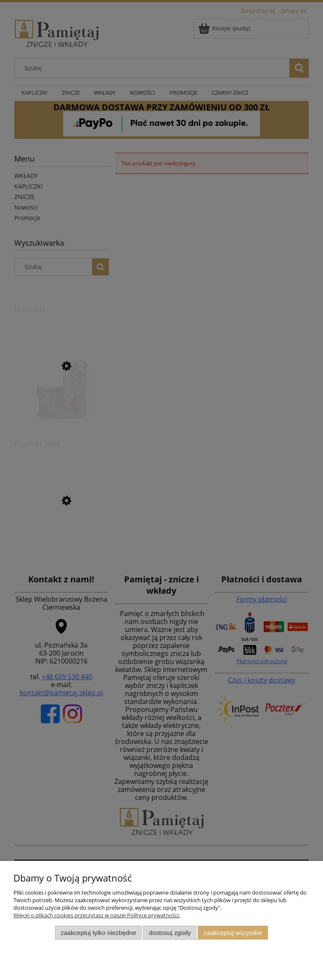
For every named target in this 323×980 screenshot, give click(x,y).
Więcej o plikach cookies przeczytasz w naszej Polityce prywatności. (97, 915)
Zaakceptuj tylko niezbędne (98, 933)
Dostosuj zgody (170, 933)
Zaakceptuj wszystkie (233, 933)
